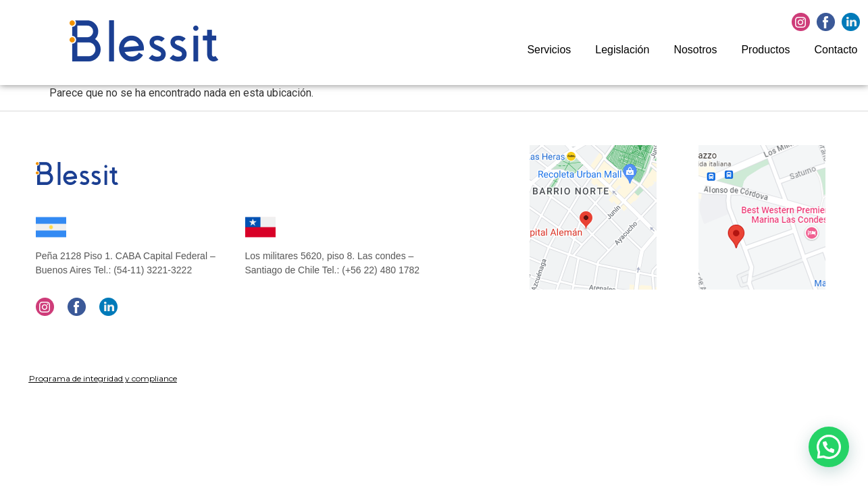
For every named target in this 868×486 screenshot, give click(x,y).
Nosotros (695, 50)
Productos (765, 50)
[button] (829, 447)
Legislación (622, 50)
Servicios (549, 50)
